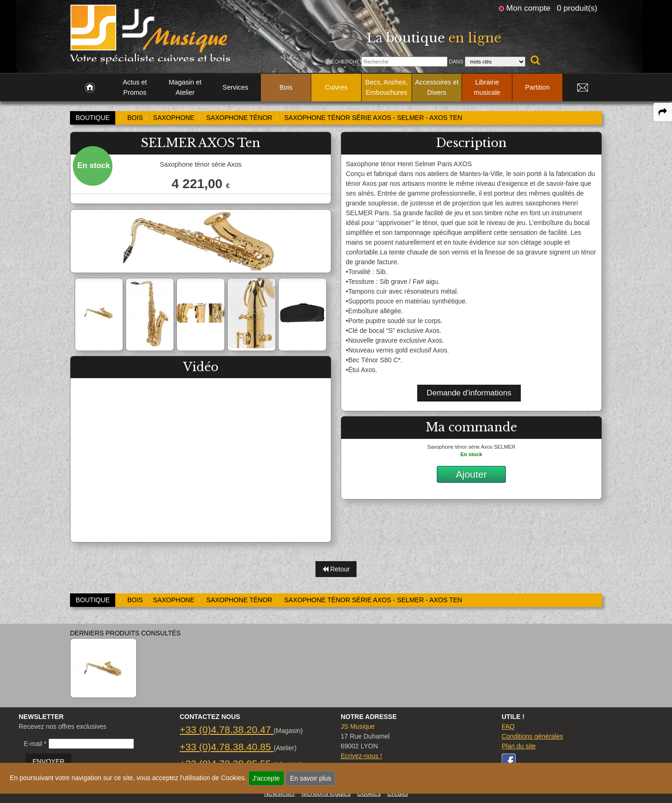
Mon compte (528, 8)
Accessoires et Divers (437, 87)
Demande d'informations (469, 393)
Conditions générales (532, 736)
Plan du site (519, 746)
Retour (336, 569)
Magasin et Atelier (185, 87)
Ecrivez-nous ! (361, 756)
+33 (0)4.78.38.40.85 (227, 747)
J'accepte (266, 778)
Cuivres (336, 87)
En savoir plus (310, 778)
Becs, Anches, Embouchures (387, 87)
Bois (286, 87)
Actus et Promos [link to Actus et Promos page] (135, 87)
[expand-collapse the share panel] (663, 112)
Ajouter (472, 474)
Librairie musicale (487, 87)
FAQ (508, 726)
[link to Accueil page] (90, 88)
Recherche (343, 62)
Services (235, 87)
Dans (456, 62)
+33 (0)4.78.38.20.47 (227, 729)
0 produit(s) (577, 8)
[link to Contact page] (582, 88)
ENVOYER (49, 761)
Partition (537, 87)
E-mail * (35, 744)
